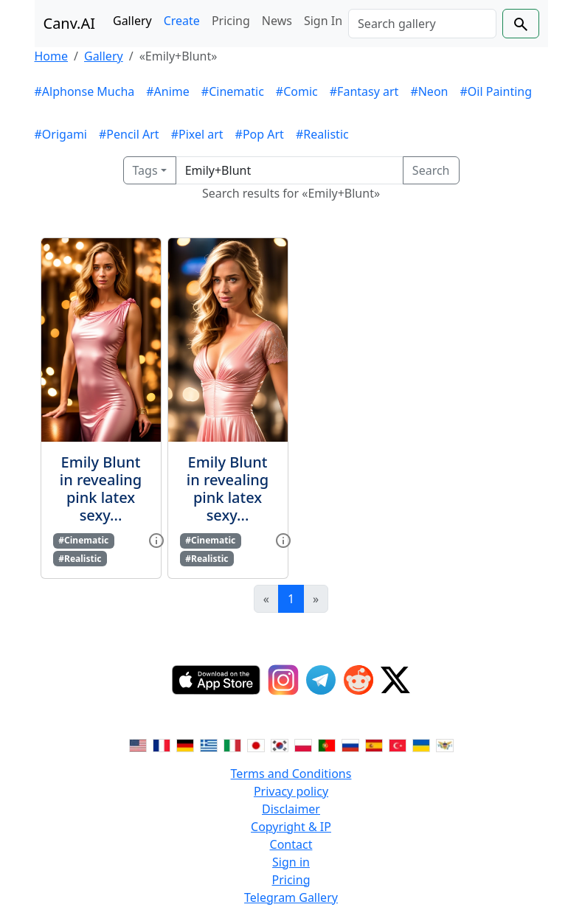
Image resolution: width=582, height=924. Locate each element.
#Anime (168, 91)
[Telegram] (321, 680)
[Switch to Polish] (303, 744)
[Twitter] (395, 680)
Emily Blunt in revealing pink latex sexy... (101, 489)
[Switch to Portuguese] (327, 744)
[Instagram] (283, 680)
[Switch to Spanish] (374, 744)
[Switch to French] (162, 744)
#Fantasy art (364, 91)
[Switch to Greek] (209, 744)
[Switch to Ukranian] (421, 744)
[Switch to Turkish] (398, 744)
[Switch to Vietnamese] (445, 744)
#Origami (61, 134)
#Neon (429, 91)
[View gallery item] (156, 539)
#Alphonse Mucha (85, 91)
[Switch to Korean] (280, 744)
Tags (145, 170)
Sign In (323, 21)
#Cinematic (233, 91)
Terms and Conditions (291, 774)
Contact (291, 844)
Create (182, 21)
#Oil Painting (496, 91)
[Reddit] (358, 680)
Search (431, 170)
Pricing (231, 21)
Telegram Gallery (291, 897)
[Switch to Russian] (350, 744)
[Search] (422, 24)
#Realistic (322, 134)
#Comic (297, 91)
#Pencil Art (129, 134)
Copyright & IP (291, 827)
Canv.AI (70, 23)
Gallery (132, 21)
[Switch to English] (138, 744)
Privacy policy (291, 791)
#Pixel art (197, 134)
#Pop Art (260, 134)
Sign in (291, 862)
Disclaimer (291, 809)
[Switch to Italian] (232, 744)
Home (52, 56)
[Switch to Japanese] (256, 744)
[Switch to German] (185, 744)
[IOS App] (216, 680)
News (277, 21)
